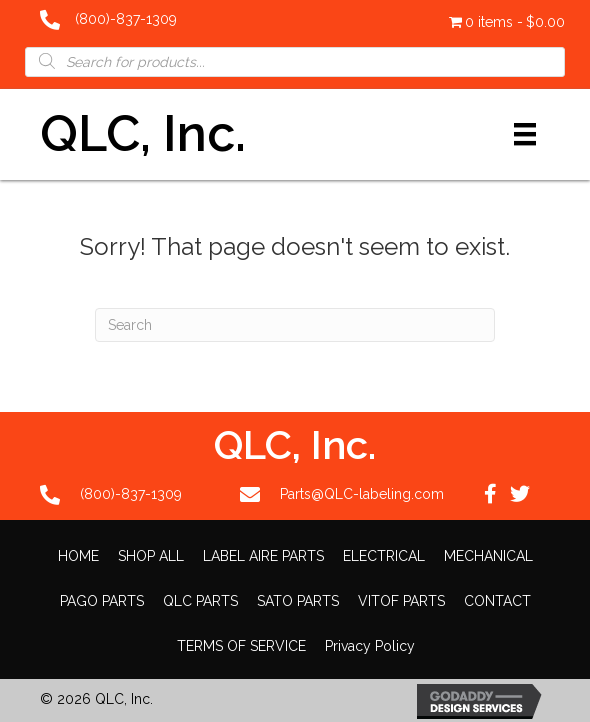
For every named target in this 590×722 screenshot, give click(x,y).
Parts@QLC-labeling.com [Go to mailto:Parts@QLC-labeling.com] (362, 494)
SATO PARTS (298, 601)
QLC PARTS (200, 601)
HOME (78, 556)
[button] (490, 494)
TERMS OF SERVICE (241, 646)
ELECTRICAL (384, 556)
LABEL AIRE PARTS (263, 556)
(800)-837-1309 (126, 19)
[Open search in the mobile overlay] (295, 61)
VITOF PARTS (401, 601)
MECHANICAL (488, 556)
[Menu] (525, 134)
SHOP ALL (151, 556)
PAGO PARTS (102, 601)
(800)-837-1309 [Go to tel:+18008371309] (131, 494)
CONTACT (497, 601)
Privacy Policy (370, 646)
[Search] (295, 325)
